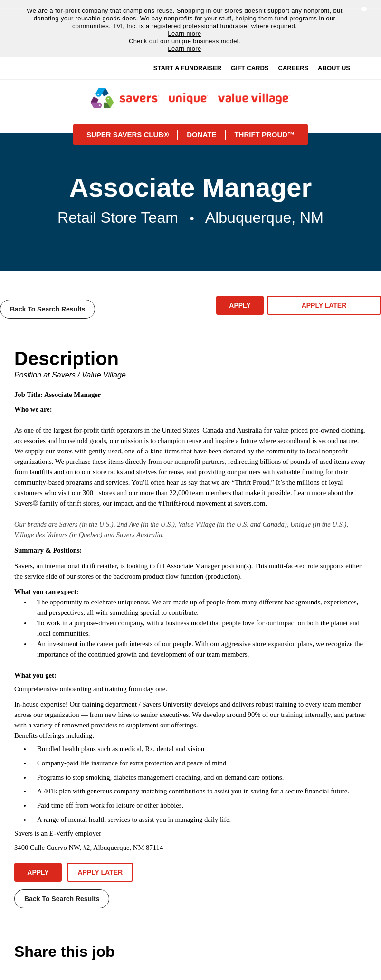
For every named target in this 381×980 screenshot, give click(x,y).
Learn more (184, 33)
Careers (294, 68)
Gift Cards (250, 68)
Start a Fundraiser (187, 68)
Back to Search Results (48, 309)
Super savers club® (128, 135)
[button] (364, 9)
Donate (201, 135)
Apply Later (324, 305)
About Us (334, 68)
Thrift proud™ (264, 135)
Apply (240, 305)
